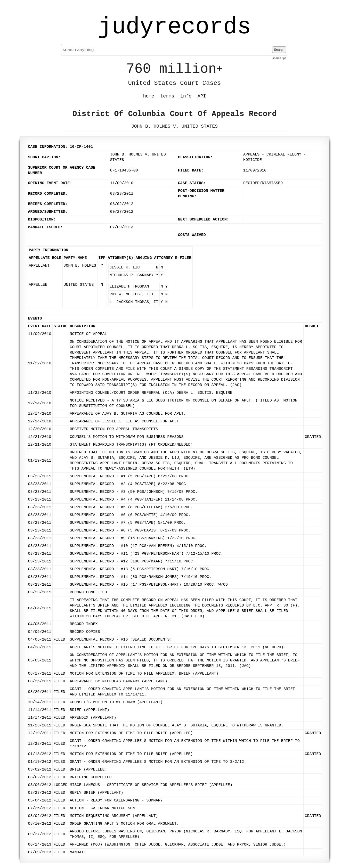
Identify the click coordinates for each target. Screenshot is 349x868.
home (149, 96)
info (186, 96)
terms (167, 96)
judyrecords (174, 27)
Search (279, 50)
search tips (279, 58)
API (202, 96)
